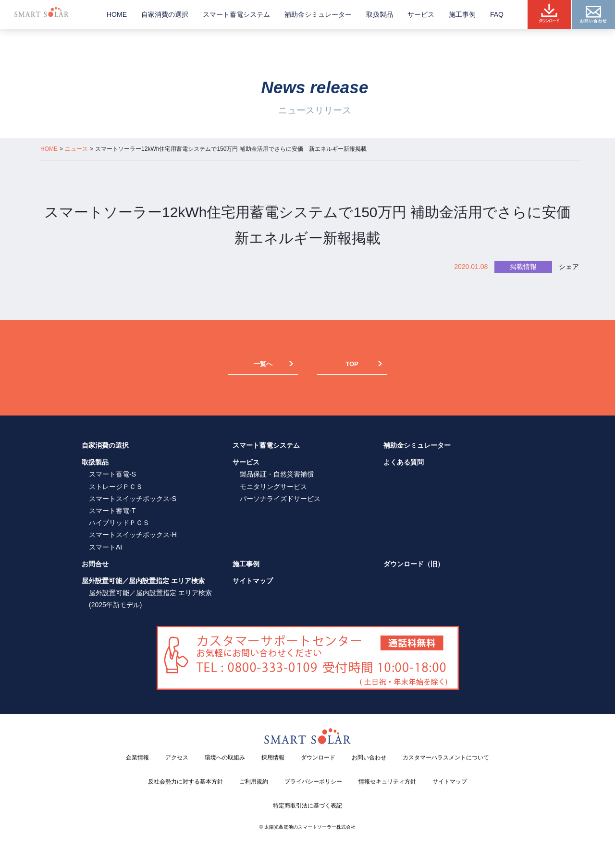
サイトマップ (253, 581)
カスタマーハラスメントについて (446, 758)
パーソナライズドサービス (280, 499)
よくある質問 (404, 462)
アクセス (177, 758)
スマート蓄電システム (236, 14)
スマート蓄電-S (112, 474)
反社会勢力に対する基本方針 (185, 782)
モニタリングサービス (273, 487)
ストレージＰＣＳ (116, 487)
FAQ (497, 14)
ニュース (76, 149)
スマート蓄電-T (112, 511)
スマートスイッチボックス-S (133, 499)
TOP (352, 364)
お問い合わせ (369, 758)
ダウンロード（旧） (414, 564)
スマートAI (105, 547)
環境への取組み (225, 758)
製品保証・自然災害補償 (277, 474)
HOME (117, 14)
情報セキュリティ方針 (387, 782)
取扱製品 (380, 14)
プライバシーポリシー (313, 782)
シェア (569, 267)
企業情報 (137, 758)
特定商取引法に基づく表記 (307, 806)
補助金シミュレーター (318, 14)
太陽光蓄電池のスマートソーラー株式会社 (310, 827)
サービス (421, 14)
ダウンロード (318, 758)
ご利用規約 (254, 782)
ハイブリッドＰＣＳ (119, 523)
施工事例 (462, 14)
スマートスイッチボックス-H (133, 535)
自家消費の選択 (165, 14)
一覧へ (263, 364)
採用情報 (273, 758)
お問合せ (95, 564)
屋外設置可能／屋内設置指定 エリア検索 (143, 581)
